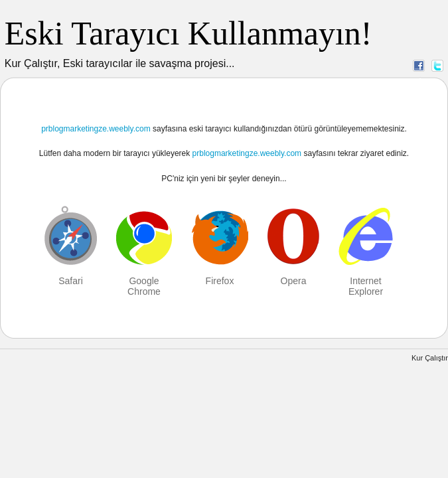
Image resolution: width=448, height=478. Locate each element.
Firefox (220, 281)
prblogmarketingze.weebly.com (96, 129)
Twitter (437, 65)
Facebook (419, 65)
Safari (71, 281)
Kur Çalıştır (430, 358)
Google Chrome (144, 286)
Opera (294, 281)
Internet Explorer (366, 286)
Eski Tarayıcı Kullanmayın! (188, 33)
